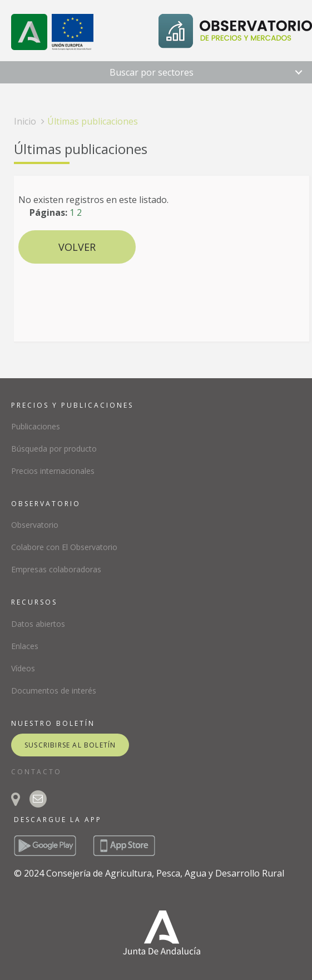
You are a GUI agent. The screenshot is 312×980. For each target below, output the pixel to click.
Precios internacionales (53, 471)
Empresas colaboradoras (56, 569)
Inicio (25, 121)
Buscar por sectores (152, 72)
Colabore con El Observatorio (64, 547)
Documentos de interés (54, 691)
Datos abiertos (38, 624)
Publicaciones (36, 426)
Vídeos (23, 668)
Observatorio (35, 525)
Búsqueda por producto (54, 449)
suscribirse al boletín (70, 745)
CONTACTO (36, 772)
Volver (77, 247)
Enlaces (25, 646)
